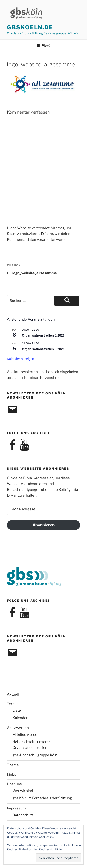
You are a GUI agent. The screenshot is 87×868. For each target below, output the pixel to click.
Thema (13, 765)
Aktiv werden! (18, 728)
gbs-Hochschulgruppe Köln (35, 755)
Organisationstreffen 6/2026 (43, 349)
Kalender (20, 718)
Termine (14, 704)
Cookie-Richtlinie (50, 849)
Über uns (14, 784)
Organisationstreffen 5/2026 (43, 335)
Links (11, 775)
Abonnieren (43, 525)
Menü (43, 45)
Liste (17, 710)
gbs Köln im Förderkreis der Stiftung (42, 798)
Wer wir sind (23, 791)
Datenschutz (23, 815)
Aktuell (13, 694)
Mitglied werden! (26, 735)
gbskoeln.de (30, 27)
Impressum (16, 808)
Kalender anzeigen (21, 359)
